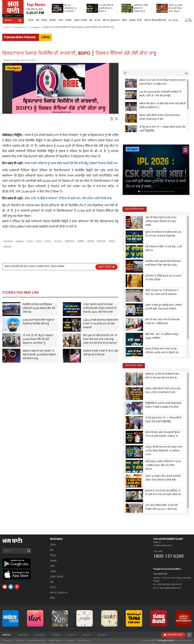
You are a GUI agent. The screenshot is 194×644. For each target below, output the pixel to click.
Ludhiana (57, 635)
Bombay (72, 635)
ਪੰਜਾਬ (31, 20)
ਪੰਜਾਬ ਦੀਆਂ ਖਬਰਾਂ (134, 366)
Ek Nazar (132, 149)
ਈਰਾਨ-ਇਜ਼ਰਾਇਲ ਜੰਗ (155, 20)
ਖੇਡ (90, 20)
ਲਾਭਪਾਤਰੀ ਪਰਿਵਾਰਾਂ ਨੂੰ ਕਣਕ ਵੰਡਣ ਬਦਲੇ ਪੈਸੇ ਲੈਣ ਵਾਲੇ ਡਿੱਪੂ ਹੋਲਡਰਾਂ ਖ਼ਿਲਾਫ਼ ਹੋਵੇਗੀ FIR (71, 164)
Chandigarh (13, 68)
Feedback (20, 641)
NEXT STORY (107, 267)
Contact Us (7, 641)
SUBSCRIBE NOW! (173, 635)
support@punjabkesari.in (170, 588)
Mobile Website (56, 641)
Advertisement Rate (37, 641)
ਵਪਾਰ (97, 20)
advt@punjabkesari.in (163, 546)
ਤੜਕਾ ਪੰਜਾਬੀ (80, 20)
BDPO (39, 241)
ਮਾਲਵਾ (68, 20)
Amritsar (86, 635)
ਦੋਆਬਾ (52, 20)
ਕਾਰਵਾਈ (90, 241)
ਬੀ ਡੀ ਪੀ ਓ (101, 241)
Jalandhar (102, 635)
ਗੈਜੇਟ (124, 20)
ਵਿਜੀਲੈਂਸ (81, 241)
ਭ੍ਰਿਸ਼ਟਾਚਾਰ (70, 241)
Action (30, 241)
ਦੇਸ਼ (37, 20)
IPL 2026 (173, 20)
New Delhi (23, 635)
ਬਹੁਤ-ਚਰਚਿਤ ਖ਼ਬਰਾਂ (135, 209)
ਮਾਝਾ (60, 20)
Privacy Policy (83, 641)
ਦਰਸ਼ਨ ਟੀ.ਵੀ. (135, 20)
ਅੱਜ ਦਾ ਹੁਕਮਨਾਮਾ (111, 20)
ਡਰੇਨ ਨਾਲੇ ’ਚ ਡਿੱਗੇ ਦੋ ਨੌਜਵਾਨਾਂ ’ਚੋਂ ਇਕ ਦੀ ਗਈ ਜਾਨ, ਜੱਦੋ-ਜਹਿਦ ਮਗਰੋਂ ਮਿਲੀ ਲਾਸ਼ (68, 199)
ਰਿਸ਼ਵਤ (112, 241)
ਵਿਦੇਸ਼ (44, 20)
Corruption (8, 241)
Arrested (58, 241)
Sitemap (70, 641)
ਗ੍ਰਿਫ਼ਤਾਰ (7, 247)
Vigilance (20, 241)
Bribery (48, 241)
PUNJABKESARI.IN (166, 641)
